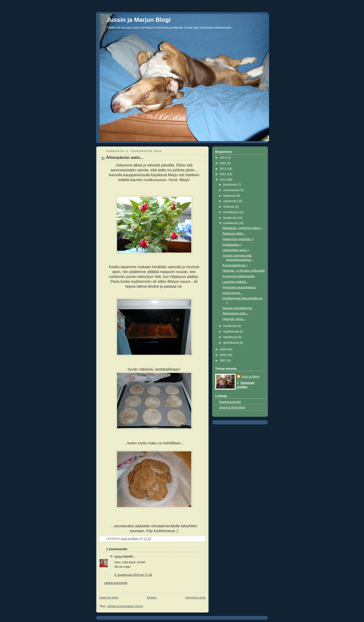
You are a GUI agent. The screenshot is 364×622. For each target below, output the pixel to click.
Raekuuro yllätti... (234, 234)
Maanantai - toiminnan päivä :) (242, 228)
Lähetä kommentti (116, 583)
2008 (224, 355)
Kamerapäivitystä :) (235, 265)
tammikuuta (231, 343)
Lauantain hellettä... (235, 282)
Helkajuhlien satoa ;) (236, 250)
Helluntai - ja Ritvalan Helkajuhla (244, 271)
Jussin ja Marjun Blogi (139, 20)
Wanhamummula (230, 402)
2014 (224, 158)
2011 (224, 174)
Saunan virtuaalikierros (237, 308)
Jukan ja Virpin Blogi (232, 407)
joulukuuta (230, 185)
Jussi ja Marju (250, 377)
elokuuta (229, 207)
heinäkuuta (231, 212)
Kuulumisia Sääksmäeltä (239, 276)
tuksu (118, 557)
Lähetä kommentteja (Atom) (125, 606)
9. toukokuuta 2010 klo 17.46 (133, 575)
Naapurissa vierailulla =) (238, 239)
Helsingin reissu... (234, 319)
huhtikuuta (231, 326)
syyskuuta (230, 201)
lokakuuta (230, 196)
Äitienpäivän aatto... (236, 313)
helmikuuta (231, 337)
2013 (224, 163)
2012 (224, 169)
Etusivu (152, 598)
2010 (224, 180)
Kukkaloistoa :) (232, 245)
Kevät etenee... (232, 293)
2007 (224, 361)
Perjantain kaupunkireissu (239, 287)
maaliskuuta (232, 332)
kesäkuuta (230, 218)
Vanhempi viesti (195, 598)
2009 (224, 349)
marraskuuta (232, 190)
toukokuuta (231, 223)
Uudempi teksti (109, 598)
